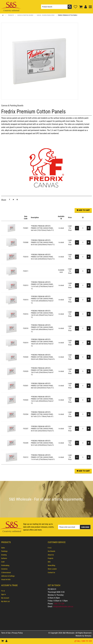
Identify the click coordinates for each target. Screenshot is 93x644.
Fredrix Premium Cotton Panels (68, 15)
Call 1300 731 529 (84, 641)
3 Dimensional (6, 573)
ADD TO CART (83, 210)
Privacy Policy (17, 633)
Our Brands (51, 551)
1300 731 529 (59, 604)
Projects (50, 558)
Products (11, 15)
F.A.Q (50, 548)
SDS (49, 562)
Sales (3, 548)
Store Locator (52, 569)
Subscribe (85, 527)
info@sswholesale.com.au (63, 607)
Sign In (3, 594)
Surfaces (4, 558)
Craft (3, 562)
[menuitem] (23, 548)
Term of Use (6, 633)
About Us (51, 555)
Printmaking (5, 565)
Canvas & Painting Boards (25, 15)
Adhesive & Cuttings (8, 576)
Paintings (4, 551)
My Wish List (5, 601)
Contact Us (51, 573)
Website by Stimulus (84, 636)
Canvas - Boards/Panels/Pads (46, 15)
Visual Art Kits (6, 579)
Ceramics (4, 569)
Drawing (4, 555)
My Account (5, 598)
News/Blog (51, 565)
